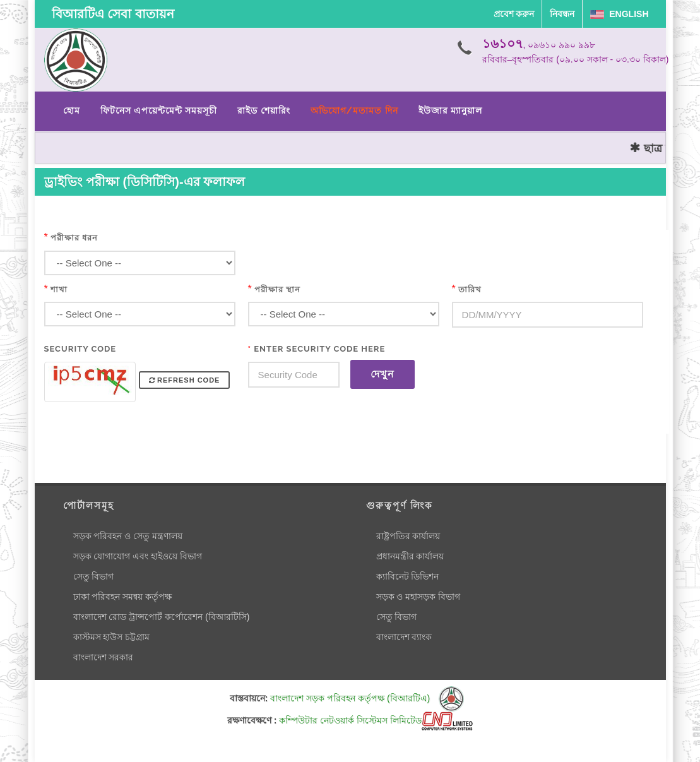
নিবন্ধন (562, 14)
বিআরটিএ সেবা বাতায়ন (113, 14)
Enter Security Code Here (317, 349)
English (619, 14)
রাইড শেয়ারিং (264, 110)
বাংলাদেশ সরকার (104, 657)
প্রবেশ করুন (514, 14)
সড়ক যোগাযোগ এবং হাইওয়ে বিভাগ (138, 556)
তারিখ (470, 289)
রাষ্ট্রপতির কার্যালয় (408, 536)
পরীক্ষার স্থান (277, 289)
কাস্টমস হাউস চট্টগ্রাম (112, 637)
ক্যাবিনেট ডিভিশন (408, 576)
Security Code (80, 349)
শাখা (59, 289)
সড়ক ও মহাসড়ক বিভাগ (418, 597)
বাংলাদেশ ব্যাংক (404, 637)
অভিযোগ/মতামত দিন (354, 110)
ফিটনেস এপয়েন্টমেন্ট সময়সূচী (159, 110)
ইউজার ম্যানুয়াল (450, 110)
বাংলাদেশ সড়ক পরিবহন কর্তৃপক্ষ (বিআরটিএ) (367, 698)
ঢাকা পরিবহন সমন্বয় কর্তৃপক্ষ (123, 597)
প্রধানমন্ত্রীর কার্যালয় (410, 556)
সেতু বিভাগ (94, 576)
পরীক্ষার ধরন (74, 238)
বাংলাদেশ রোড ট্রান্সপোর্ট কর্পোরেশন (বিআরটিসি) (162, 617)
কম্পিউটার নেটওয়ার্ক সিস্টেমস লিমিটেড (376, 720)
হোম (72, 110)
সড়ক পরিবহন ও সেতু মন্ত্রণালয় (128, 536)
